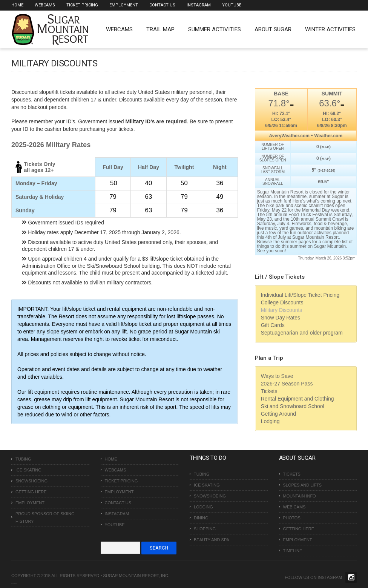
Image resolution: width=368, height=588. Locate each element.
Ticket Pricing (82, 5)
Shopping (205, 529)
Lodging (270, 421)
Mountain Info (300, 496)
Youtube (232, 5)
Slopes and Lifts (303, 485)
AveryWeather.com (289, 136)
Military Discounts (282, 310)
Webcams (45, 5)
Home (17, 5)
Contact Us (162, 5)
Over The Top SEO (15, 584)
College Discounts (282, 302)
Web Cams (294, 507)
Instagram (199, 5)
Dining (201, 518)
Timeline (293, 551)
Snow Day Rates (281, 318)
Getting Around (278, 414)
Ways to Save (277, 376)
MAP (325, 147)
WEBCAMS (119, 29)
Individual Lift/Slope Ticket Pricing (300, 295)
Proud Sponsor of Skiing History (45, 517)
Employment (124, 5)
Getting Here (31, 492)
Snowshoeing (31, 481)
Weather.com (328, 136)
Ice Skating (28, 470)
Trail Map (160, 29)
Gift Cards (273, 325)
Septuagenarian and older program (302, 333)
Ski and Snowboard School (293, 406)
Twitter (351, 577)
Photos (292, 518)
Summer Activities (215, 29)
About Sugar (273, 29)
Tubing (23, 459)
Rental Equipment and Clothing (297, 399)
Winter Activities (330, 29)
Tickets (269, 391)
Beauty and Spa (212, 540)
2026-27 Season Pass (287, 384)
